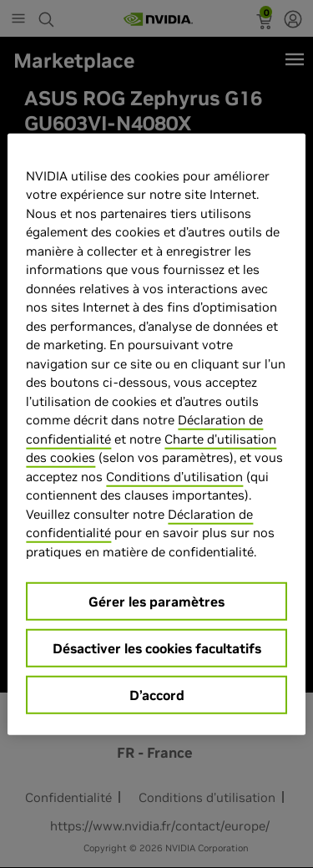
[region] (156, 434)
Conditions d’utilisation (174, 476)
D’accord (157, 695)
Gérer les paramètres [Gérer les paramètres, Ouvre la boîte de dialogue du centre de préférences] (156, 602)
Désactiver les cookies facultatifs (157, 648)
